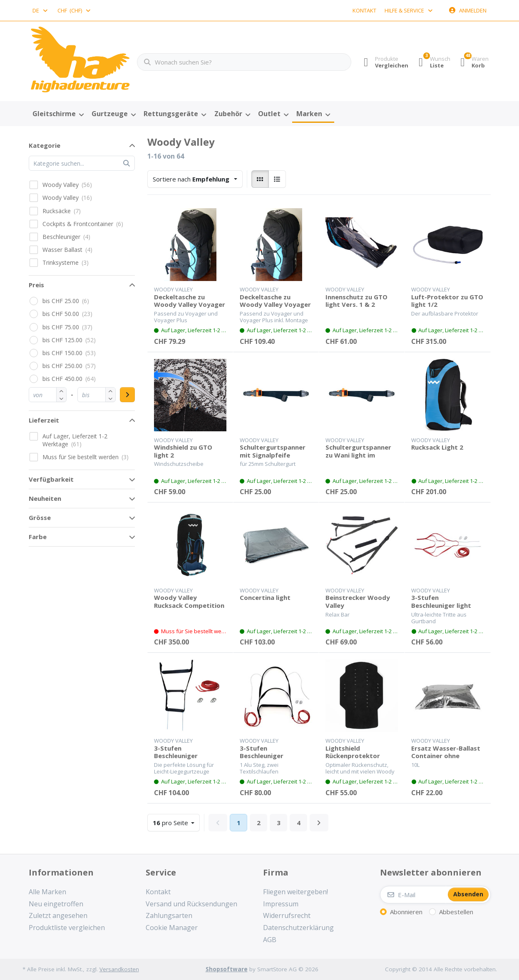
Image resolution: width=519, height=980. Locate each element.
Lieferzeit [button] (44, 420)
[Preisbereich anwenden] (127, 395)
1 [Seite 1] (239, 823)
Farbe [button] (38, 537)
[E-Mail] (413, 895)
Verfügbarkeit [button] (51, 479)
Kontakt (364, 10)
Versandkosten (119, 969)
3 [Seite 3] (279, 823)
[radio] (260, 179)
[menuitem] (58, 114)
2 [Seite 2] (259, 823)
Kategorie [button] (45, 145)
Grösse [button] (40, 517)
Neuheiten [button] (45, 498)
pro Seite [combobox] (176, 822)
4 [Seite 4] (299, 823)
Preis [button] (36, 285)
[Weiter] (319, 823)
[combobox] (41, 10)
